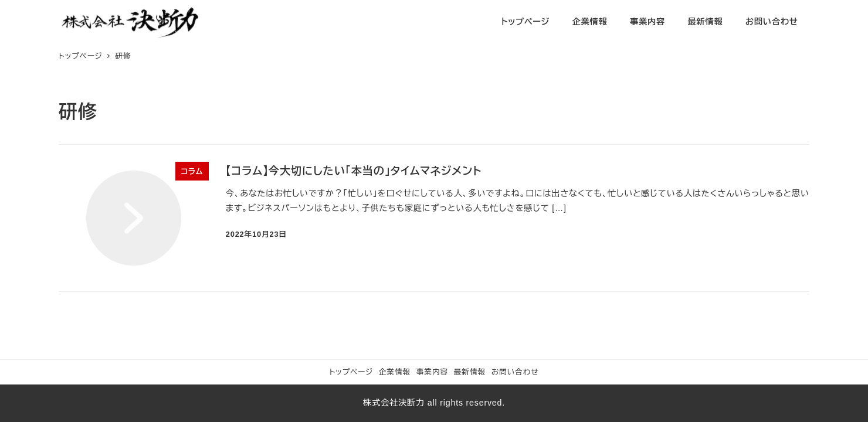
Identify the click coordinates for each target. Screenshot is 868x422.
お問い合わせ (515, 372)
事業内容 (432, 372)
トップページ (351, 372)
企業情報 (395, 372)
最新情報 (470, 372)
